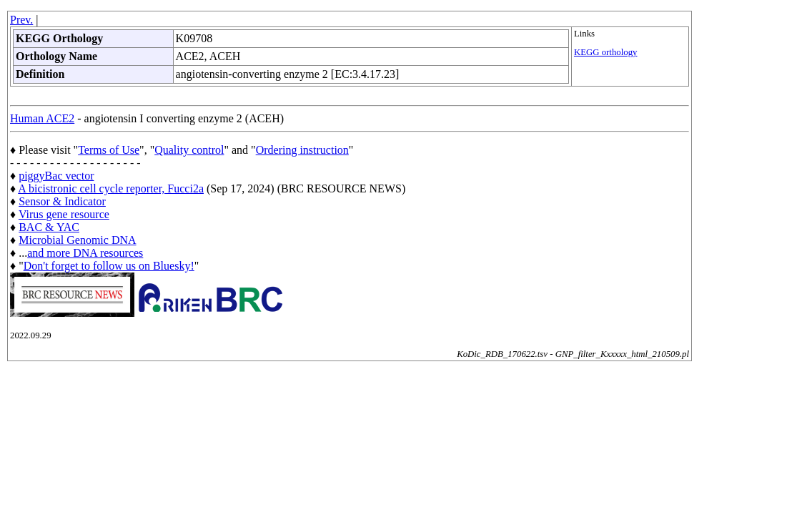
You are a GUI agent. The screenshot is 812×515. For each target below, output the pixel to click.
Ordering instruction (302, 150)
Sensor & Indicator (62, 201)
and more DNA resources (85, 253)
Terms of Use (109, 150)
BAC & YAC (49, 227)
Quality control (189, 150)
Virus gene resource (64, 214)
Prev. (21, 20)
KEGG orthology (606, 52)
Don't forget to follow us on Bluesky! (109, 266)
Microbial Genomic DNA (77, 240)
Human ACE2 (42, 118)
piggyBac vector (56, 176)
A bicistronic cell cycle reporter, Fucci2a (111, 188)
